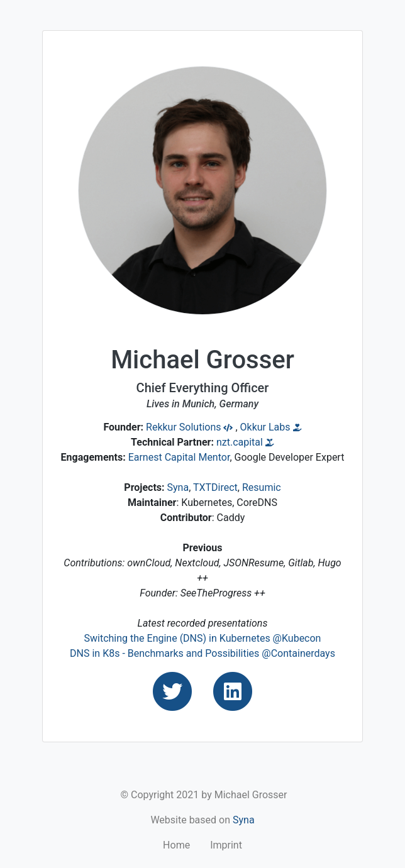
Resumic (262, 487)
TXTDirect (215, 487)
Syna (178, 487)
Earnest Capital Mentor (179, 457)
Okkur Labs (271, 427)
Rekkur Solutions (189, 427)
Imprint (226, 845)
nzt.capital (245, 442)
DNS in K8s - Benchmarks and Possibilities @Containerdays (203, 653)
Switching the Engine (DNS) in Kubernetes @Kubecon (203, 638)
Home (176, 845)
